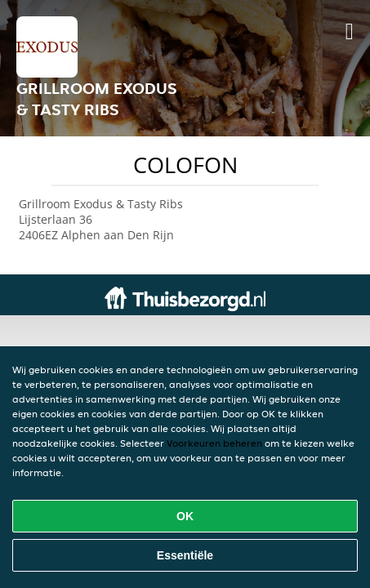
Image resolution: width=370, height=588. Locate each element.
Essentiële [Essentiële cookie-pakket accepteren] (185, 555)
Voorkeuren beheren (214, 443)
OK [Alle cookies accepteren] (185, 516)
